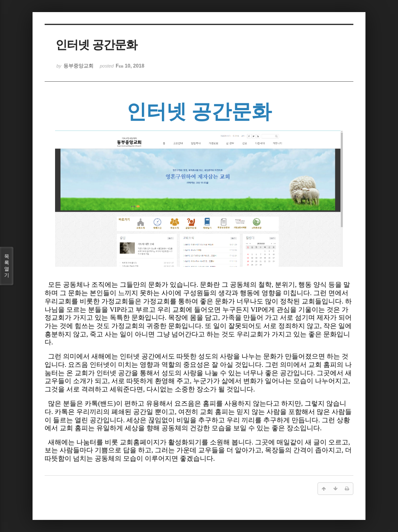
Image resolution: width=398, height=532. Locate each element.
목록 (7, 266)
